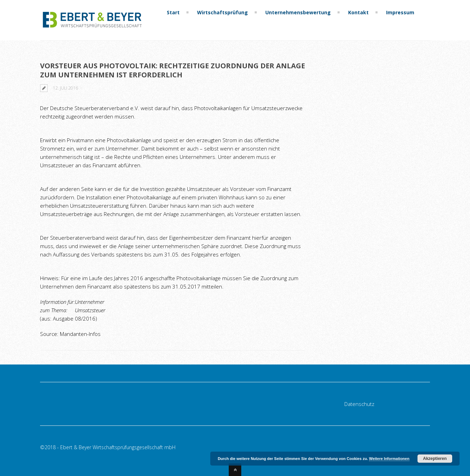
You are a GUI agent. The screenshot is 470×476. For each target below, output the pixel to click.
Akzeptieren (435, 459)
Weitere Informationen (389, 459)
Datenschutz (359, 404)
